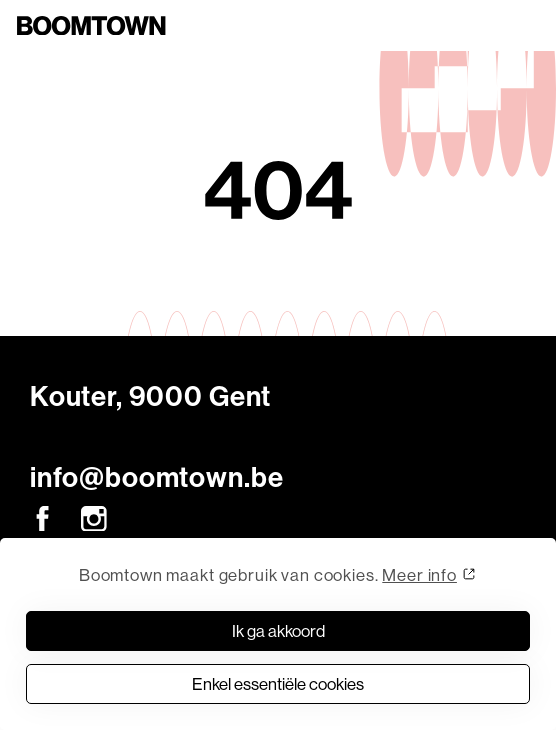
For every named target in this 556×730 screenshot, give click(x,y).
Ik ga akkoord (278, 630)
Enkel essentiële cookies (278, 683)
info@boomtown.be (157, 477)
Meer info (419, 574)
